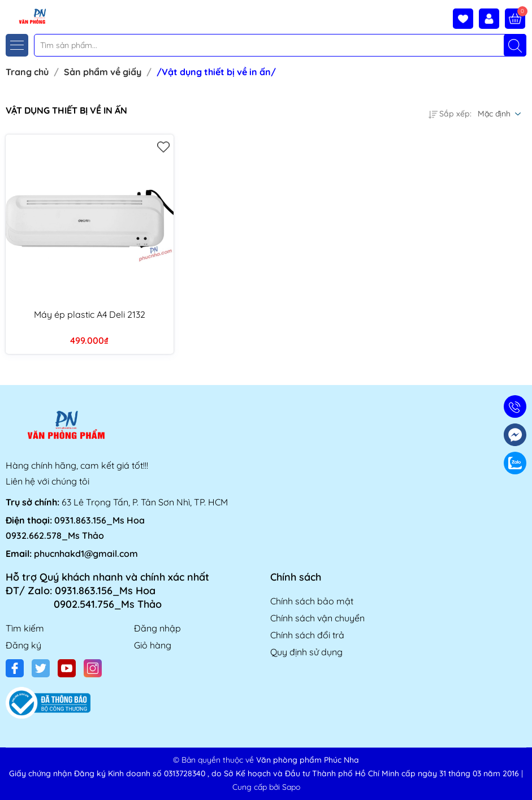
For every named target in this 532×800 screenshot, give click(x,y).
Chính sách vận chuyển (317, 618)
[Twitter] (41, 668)
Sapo (291, 787)
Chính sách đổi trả (307, 635)
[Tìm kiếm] (515, 45)
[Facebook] (15, 668)
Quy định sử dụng (306, 652)
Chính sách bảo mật (312, 601)
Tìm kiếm (25, 628)
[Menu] (17, 45)
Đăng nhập (157, 628)
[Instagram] (93, 668)
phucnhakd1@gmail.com (86, 553)
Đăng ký (23, 645)
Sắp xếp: (450, 114)
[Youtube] (67, 668)
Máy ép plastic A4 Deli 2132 (90, 314)
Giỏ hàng (153, 645)
